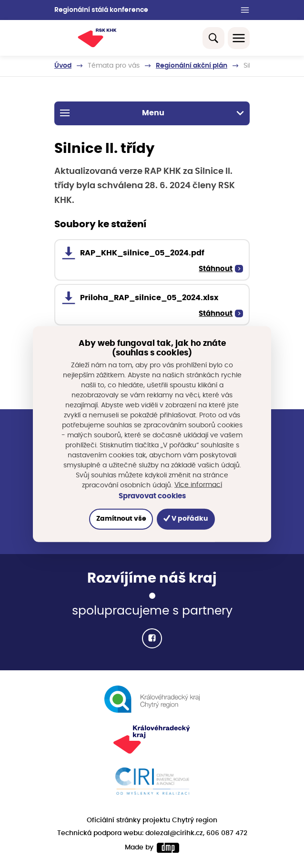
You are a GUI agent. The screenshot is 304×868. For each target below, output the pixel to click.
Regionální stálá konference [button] (101, 10)
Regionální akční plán (192, 66)
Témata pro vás (114, 66)
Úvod (63, 66)
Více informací (198, 485)
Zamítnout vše (121, 519)
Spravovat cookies (152, 496)
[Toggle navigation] (239, 38)
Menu (152, 113)
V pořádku (186, 519)
